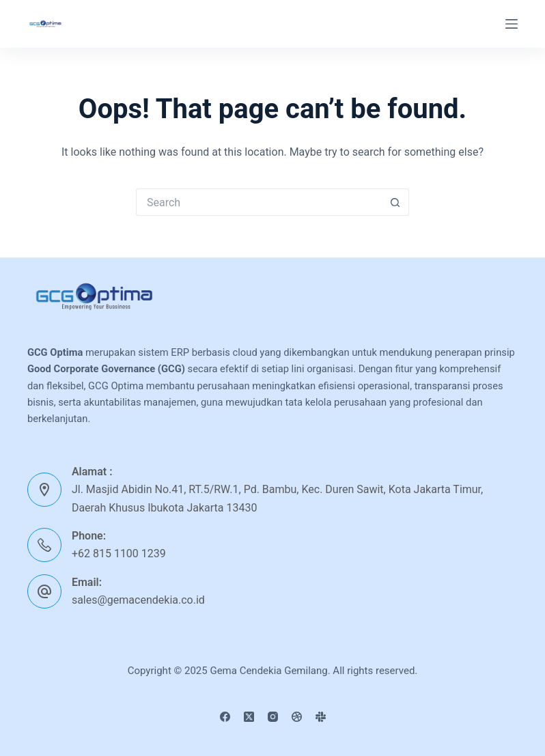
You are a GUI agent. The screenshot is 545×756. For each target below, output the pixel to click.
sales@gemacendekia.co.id (138, 600)
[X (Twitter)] (249, 717)
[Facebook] (225, 717)
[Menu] (512, 24)
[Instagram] (273, 717)
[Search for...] (259, 202)
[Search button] (395, 202)
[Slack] (321, 717)
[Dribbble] (297, 717)
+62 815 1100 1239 (119, 554)
